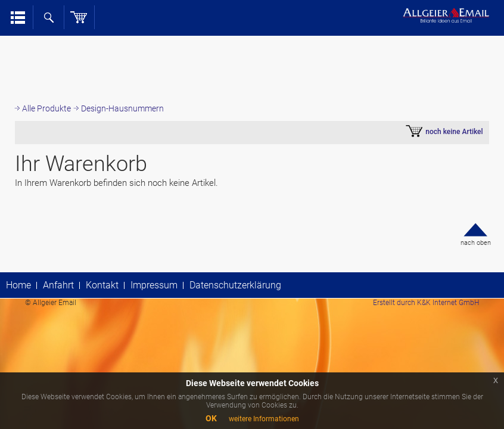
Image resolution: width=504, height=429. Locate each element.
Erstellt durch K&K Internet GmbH (426, 303)
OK (211, 418)
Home (18, 285)
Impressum (154, 285)
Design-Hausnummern (122, 108)
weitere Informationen (264, 419)
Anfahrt (58, 285)
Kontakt (102, 285)
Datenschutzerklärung (235, 285)
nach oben (476, 243)
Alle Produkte (46, 108)
